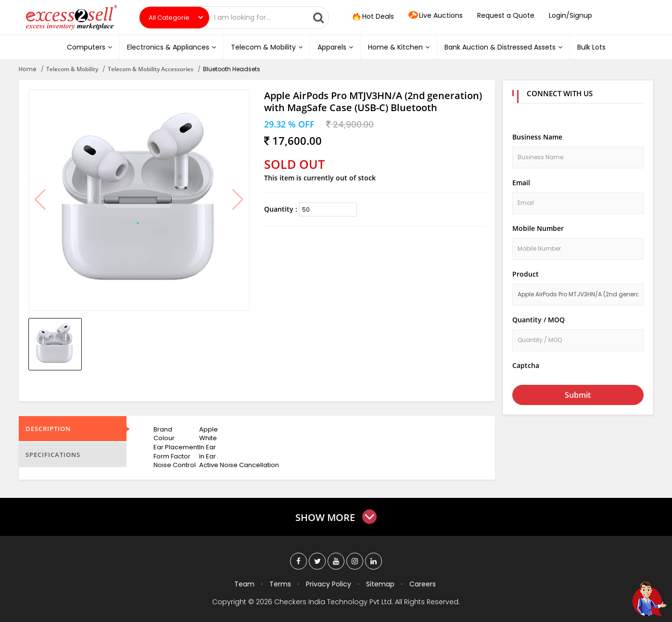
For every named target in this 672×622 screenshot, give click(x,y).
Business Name (537, 137)
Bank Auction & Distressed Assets (503, 47)
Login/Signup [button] (571, 15)
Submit (578, 395)
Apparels (335, 47)
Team (244, 584)
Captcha (526, 365)
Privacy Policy (329, 584)
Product (526, 274)
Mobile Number (538, 228)
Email (521, 183)
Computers (89, 47)
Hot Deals (372, 17)
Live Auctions (436, 16)
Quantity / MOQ (539, 320)
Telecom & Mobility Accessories (151, 69)
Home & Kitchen (399, 47)
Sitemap (380, 584)
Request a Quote (506, 15)
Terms (280, 584)
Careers (423, 584)
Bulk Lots (591, 47)
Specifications (53, 455)
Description (48, 429)
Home (28, 69)
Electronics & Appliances (171, 47)
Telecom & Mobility (267, 47)
